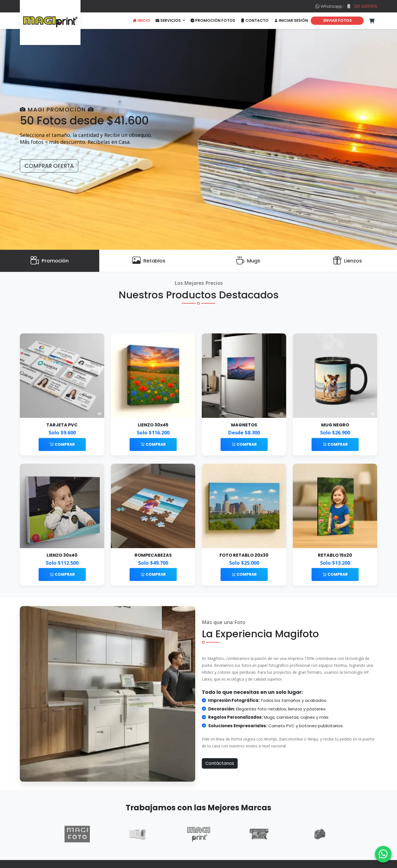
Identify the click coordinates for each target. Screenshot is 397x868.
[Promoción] (50, 261)
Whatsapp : (346, 6)
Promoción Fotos (213, 20)
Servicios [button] (169, 20)
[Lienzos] (347, 261)
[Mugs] (248, 261)
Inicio (141, 20)
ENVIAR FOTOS (337, 20)
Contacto (255, 20)
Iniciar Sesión (291, 20)
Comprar (62, 444)
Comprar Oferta (49, 166)
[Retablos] (149, 261)
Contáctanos (220, 763)
